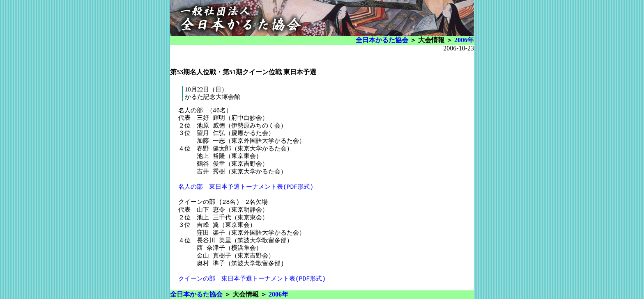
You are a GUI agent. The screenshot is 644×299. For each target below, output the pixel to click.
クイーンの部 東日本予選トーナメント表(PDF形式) (252, 279)
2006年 (464, 40)
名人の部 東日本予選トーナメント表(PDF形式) (246, 187)
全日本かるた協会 (382, 40)
